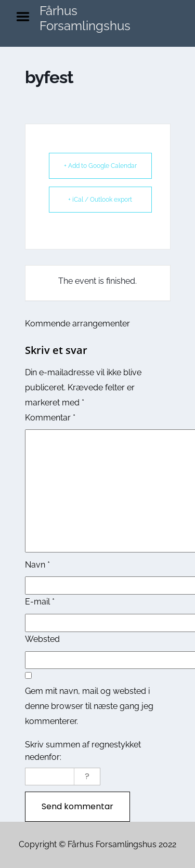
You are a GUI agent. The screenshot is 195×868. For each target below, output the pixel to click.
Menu (27, 17)
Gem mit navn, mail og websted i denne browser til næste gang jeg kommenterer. (89, 706)
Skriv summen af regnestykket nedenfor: (83, 751)
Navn (37, 565)
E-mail (40, 602)
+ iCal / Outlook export (100, 200)
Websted (42, 639)
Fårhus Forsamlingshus (85, 18)
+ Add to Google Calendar (100, 166)
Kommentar (50, 418)
